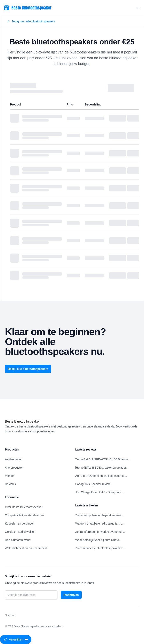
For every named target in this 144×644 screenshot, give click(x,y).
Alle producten (14, 468)
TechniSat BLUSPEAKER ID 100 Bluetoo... (103, 459)
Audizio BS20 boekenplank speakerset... (101, 476)
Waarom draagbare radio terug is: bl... (99, 524)
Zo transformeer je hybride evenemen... (100, 532)
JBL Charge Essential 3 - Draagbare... (99, 492)
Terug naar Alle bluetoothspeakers (31, 21)
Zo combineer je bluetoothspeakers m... (101, 548)
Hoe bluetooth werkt (18, 540)
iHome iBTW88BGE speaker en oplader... (102, 468)
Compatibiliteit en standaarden (24, 515)
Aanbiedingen (14, 459)
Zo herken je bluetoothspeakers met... (99, 515)
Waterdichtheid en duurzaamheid (26, 548)
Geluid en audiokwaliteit (20, 532)
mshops (59, 626)
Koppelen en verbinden (20, 524)
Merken (10, 476)
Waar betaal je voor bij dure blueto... (98, 540)
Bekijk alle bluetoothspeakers (28, 369)
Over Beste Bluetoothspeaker (24, 507)
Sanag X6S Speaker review (93, 484)
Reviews (10, 484)
